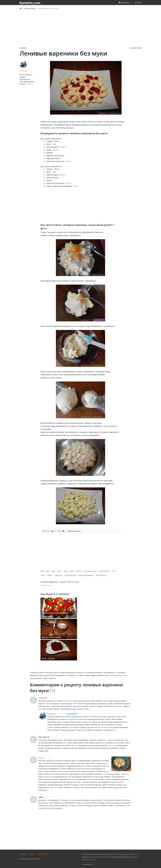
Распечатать (76, 531)
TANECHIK (43, 698)
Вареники (23, 48)
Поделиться (46, 585)
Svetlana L (23, 70)
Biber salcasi (48, 658)
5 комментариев (135, 48)
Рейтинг (32, 854)
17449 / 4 (30, 84)
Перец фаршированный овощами (55, 614)
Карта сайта (43, 854)
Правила (23, 854)
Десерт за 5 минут (52, 637)
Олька (41, 758)
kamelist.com (91, 860)
